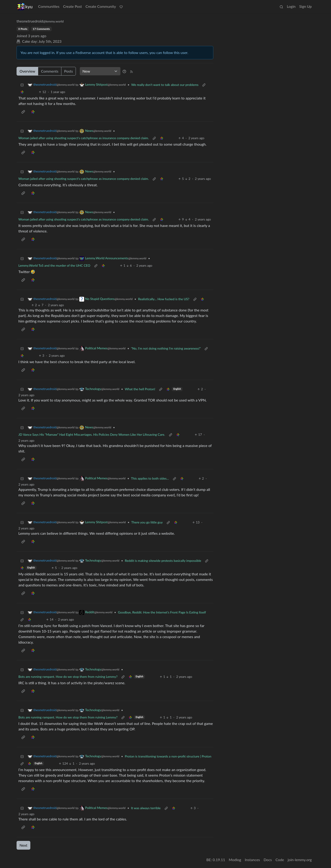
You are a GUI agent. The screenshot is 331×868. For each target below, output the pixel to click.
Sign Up (305, 6)
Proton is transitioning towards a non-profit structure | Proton (168, 756)
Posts (68, 71)
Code (280, 860)
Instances (252, 860)
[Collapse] (22, 85)
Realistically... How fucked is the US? (164, 299)
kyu (25, 7)
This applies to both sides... (150, 478)
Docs (268, 860)
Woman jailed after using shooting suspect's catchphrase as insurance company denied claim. (84, 138)
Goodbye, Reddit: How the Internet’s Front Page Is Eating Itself (162, 612)
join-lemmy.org (300, 860)
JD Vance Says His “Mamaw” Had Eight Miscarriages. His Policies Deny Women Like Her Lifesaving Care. (92, 434)
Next (23, 845)
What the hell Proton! (140, 389)
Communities (49, 6)
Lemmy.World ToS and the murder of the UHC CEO (54, 265)
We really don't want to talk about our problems (165, 85)
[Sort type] (100, 71)
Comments (50, 71)
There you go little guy (147, 522)
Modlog (235, 860)
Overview (27, 71)
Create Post (72, 6)
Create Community (101, 6)
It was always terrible (146, 808)
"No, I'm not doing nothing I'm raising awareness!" (166, 348)
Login (291, 6)
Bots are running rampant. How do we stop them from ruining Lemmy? (68, 677)
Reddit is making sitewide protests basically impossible (163, 561)
